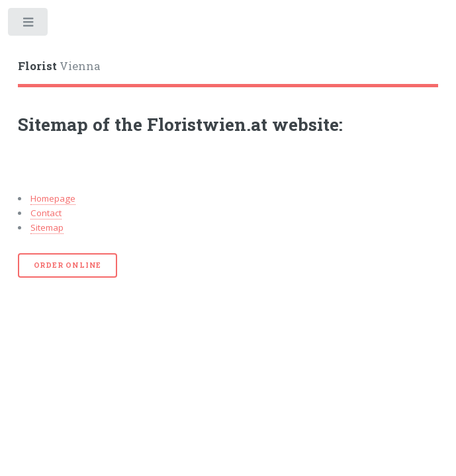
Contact (46, 213)
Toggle (29, 25)
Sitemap (47, 227)
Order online (68, 265)
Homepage (53, 198)
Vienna (59, 66)
